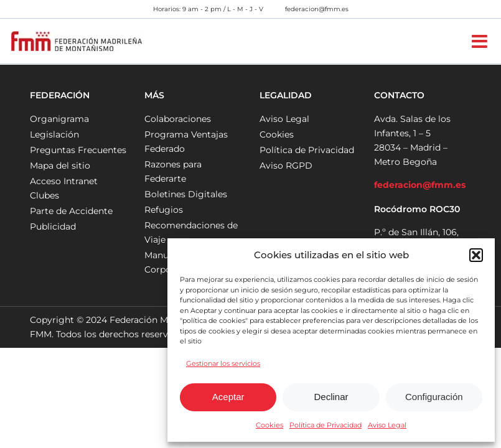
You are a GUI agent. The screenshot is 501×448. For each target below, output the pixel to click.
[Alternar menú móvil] (481, 41)
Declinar (331, 397)
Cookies (269, 425)
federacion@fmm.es (317, 9)
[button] (476, 255)
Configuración (434, 397)
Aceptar (228, 397)
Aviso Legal (387, 425)
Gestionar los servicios (223, 363)
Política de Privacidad (325, 425)
